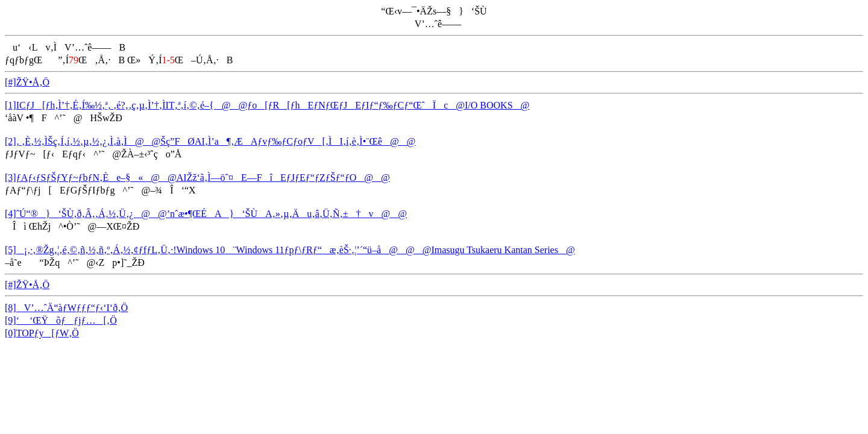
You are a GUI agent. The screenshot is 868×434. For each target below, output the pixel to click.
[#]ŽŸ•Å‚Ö (27, 82)
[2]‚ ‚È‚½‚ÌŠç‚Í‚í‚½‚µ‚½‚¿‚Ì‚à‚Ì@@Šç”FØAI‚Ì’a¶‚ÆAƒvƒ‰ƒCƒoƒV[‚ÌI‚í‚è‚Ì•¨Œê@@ (210, 141)
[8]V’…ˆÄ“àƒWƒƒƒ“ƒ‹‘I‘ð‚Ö (66, 308)
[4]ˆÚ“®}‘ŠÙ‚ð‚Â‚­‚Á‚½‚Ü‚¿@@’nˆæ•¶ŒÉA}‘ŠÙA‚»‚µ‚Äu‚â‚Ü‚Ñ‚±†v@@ (206, 214)
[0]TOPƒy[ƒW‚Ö (42, 333)
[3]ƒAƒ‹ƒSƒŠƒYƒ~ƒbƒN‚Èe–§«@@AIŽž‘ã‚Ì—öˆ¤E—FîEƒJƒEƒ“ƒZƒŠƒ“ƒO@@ (197, 178)
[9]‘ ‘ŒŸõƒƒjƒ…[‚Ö (61, 320)
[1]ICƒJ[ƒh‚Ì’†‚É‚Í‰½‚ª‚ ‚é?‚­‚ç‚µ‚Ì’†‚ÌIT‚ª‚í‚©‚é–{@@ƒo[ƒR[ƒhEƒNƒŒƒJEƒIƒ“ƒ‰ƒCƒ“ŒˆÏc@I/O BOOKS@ (267, 105)
